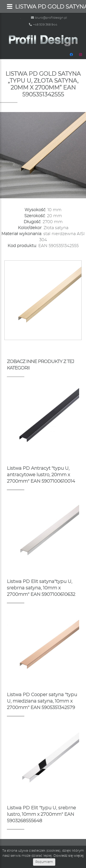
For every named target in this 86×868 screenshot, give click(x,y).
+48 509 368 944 (43, 25)
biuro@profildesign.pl (49, 18)
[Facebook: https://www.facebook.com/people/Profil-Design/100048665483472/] (71, 55)
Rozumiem (44, 862)
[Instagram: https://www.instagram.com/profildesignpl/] (80, 55)
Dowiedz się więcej (69, 856)
